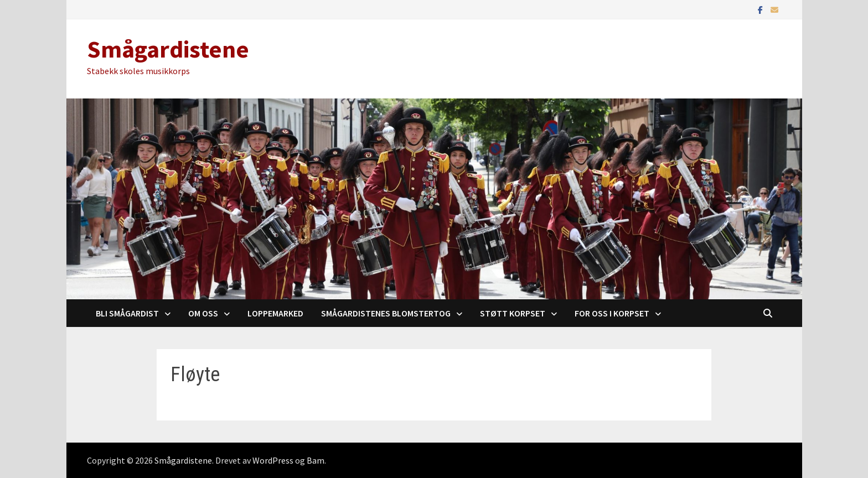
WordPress (273, 460)
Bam (316, 460)
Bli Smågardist (127, 313)
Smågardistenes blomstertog (386, 313)
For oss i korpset (612, 313)
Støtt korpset (513, 313)
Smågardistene (168, 49)
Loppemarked (275, 313)
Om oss (203, 313)
